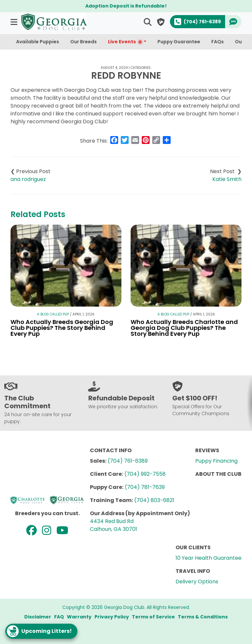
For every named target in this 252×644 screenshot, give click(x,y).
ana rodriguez (28, 179)
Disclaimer (38, 617)
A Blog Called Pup (53, 314)
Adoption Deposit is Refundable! (126, 6)
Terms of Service (153, 617)
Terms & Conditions (203, 617)
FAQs (218, 42)
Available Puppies (38, 42)
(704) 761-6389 (128, 461)
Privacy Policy (112, 617)
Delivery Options (197, 582)
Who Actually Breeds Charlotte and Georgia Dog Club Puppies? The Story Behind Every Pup (184, 328)
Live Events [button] (125, 42)
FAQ (59, 617)
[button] (15, 22)
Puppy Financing (216, 461)
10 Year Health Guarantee (209, 558)
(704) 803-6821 (154, 500)
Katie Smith (227, 179)
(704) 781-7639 (145, 487)
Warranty (79, 617)
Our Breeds (84, 42)
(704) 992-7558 (145, 474)
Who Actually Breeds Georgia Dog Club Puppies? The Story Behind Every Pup (62, 328)
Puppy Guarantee (179, 42)
